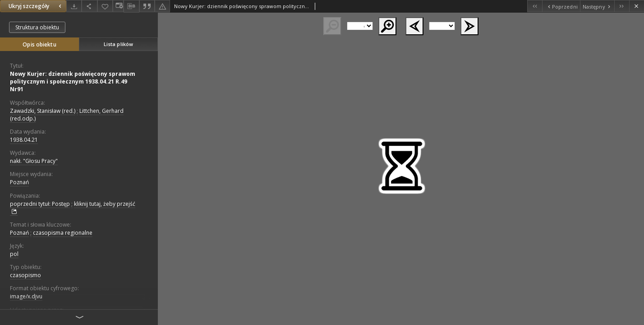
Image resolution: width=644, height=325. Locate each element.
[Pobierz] (74, 6)
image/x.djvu (26, 296)
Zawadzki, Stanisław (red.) (43, 111)
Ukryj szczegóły (36, 6)
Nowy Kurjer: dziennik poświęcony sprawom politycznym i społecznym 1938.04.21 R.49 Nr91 (73, 81)
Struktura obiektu (37, 27)
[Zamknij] (637, 6)
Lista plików (118, 44)
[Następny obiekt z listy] (597, 6)
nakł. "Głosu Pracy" (34, 161)
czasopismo (25, 275)
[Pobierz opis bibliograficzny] (131, 6)
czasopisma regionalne (63, 233)
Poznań (19, 182)
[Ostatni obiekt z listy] (622, 6)
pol (14, 254)
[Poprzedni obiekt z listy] (561, 6)
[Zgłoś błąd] (162, 6)
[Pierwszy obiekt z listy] (535, 6)
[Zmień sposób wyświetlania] (118, 6)
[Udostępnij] (89, 6)
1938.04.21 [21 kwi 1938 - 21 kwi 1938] (24, 140)
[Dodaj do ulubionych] (105, 6)
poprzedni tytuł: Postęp (40, 204)
